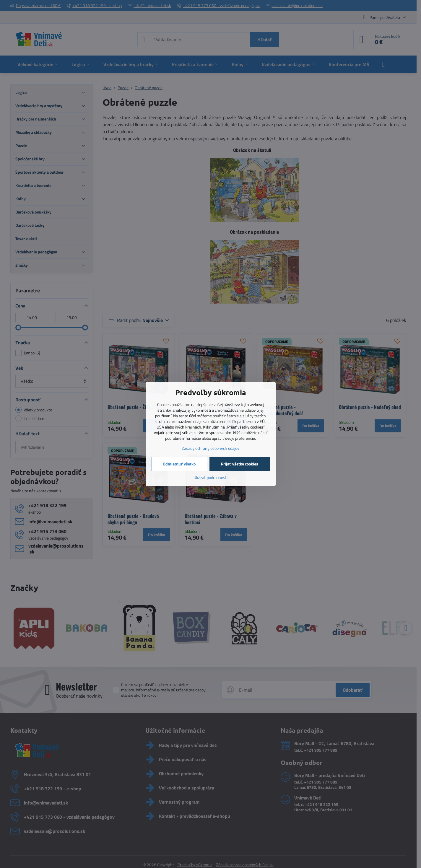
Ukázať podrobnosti (210, 477)
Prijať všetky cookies (240, 464)
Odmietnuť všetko (179, 464)
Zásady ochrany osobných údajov (210, 448)
